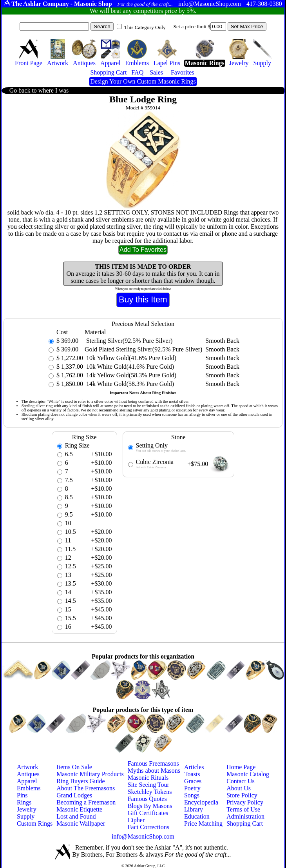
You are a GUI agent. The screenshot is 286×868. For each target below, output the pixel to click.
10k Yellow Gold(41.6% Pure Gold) (130, 358)
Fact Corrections (148, 827)
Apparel (27, 781)
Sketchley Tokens (150, 792)
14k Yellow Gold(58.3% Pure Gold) (130, 375)
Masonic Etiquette (79, 809)
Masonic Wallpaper (81, 823)
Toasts (192, 774)
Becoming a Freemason (86, 802)
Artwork (27, 767)
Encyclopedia (201, 802)
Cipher (136, 820)
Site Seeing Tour (148, 785)
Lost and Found (76, 816)
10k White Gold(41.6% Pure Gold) (129, 367)
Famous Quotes (147, 799)
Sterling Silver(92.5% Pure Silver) (129, 341)
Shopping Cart (245, 823)
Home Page (241, 767)
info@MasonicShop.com (143, 836)
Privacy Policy (245, 802)
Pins (22, 795)
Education (197, 816)
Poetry (192, 788)
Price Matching (203, 823)
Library (194, 809)
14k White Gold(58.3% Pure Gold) (129, 384)
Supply (26, 816)
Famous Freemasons (153, 763)
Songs (192, 795)
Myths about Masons (154, 771)
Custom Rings (35, 823)
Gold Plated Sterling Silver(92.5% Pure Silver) (143, 349)
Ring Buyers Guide (81, 781)
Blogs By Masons (150, 806)
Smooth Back (222, 341)
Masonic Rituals (148, 778)
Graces (193, 781)
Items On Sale (74, 767)
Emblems (29, 788)
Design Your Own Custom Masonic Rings (143, 81)
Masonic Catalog (248, 774)
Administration (245, 816)
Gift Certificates (148, 813)
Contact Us (241, 781)
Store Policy (242, 795)
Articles (194, 767)
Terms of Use (243, 809)
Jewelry (27, 809)
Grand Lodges (74, 795)
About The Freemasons (86, 788)
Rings (24, 802)
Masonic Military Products (90, 774)
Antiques (28, 774)
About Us (239, 788)
